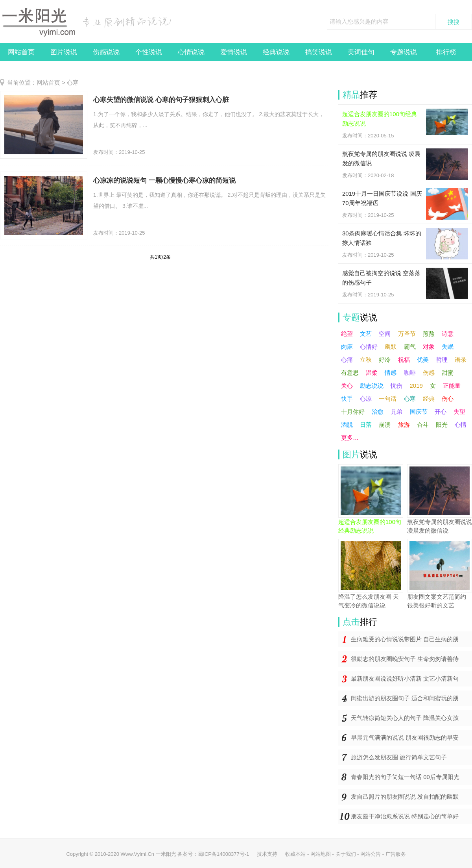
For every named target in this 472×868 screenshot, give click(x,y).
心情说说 (191, 52)
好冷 (385, 360)
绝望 (347, 334)
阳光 (442, 425)
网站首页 (21, 52)
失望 (459, 412)
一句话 (388, 399)
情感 (391, 373)
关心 (347, 386)
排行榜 (446, 52)
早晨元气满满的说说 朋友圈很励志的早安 (405, 738)
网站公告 (371, 854)
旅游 (404, 425)
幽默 (391, 347)
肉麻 (347, 347)
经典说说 (276, 52)
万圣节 (407, 334)
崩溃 (385, 425)
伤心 (448, 399)
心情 (461, 425)
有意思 (350, 373)
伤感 (429, 373)
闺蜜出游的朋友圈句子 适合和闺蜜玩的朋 (405, 698)
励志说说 (372, 386)
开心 (441, 412)
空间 (385, 334)
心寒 (73, 82)
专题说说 (404, 52)
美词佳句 (361, 52)
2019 (416, 386)
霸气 (410, 347)
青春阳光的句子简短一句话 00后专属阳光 (405, 777)
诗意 (448, 334)
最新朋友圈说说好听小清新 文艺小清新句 (405, 678)
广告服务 (396, 854)
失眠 (448, 347)
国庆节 (419, 412)
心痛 (347, 360)
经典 (429, 399)
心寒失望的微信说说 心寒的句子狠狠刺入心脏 (161, 100)
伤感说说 (106, 52)
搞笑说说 (319, 52)
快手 (347, 399)
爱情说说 (234, 52)
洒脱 (347, 425)
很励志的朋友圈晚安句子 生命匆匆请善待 (405, 659)
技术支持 (267, 854)
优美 (423, 360)
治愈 (378, 412)
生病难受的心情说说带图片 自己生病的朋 (405, 639)
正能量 (452, 386)
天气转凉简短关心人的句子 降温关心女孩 (405, 718)
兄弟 (396, 412)
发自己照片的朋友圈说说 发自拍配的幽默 (405, 797)
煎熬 (429, 334)
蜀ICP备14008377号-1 (223, 854)
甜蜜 (448, 373)
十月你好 (353, 412)
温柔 (372, 373)
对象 (429, 347)
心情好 (369, 347)
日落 (366, 425)
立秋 (366, 360)
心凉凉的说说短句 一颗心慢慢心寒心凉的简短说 (164, 180)
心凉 (366, 399)
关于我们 (346, 854)
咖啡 (410, 373)
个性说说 (149, 52)
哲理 (442, 360)
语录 (461, 360)
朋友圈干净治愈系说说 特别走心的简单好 (405, 816)
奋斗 (423, 425)
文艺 (366, 334)
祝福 (404, 360)
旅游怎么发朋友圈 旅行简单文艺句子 (399, 757)
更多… (350, 438)
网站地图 (321, 854)
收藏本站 (295, 854)
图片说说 (64, 52)
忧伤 (396, 386)
